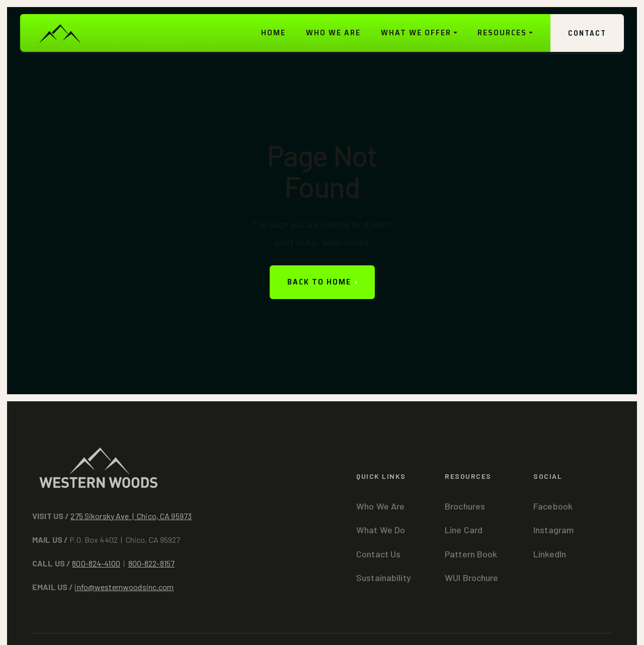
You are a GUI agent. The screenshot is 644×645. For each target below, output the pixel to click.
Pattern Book (471, 554)
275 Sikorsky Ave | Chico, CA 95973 (131, 516)
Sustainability (384, 578)
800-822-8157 (152, 563)
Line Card (464, 530)
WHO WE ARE (333, 32)
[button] (419, 33)
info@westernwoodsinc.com (124, 587)
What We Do (381, 530)
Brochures (465, 506)
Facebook (553, 506)
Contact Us (378, 554)
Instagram (553, 530)
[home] (59, 33)
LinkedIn (550, 554)
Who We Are (380, 506)
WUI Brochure (472, 578)
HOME (273, 32)
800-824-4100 (96, 563)
